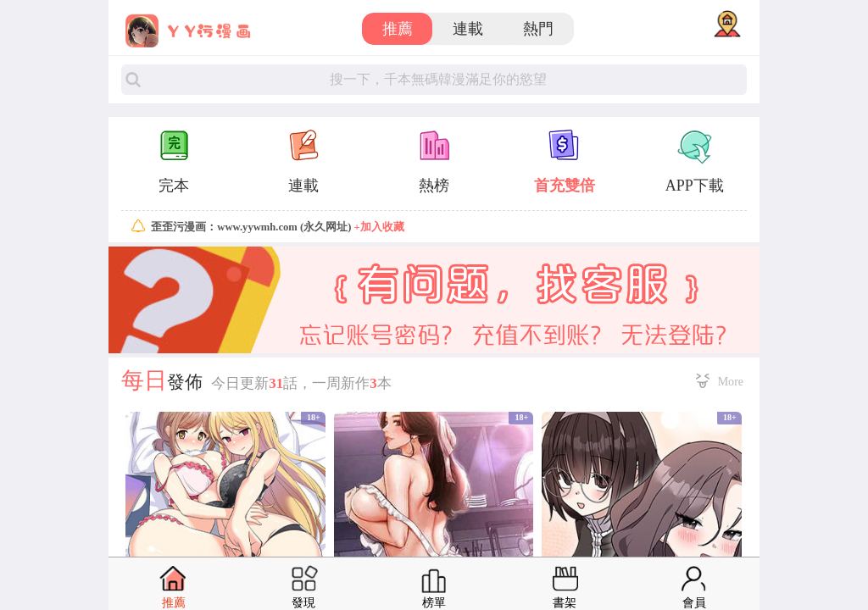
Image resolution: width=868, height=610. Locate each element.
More (731, 381)
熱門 (538, 29)
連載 (468, 29)
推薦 (398, 29)
